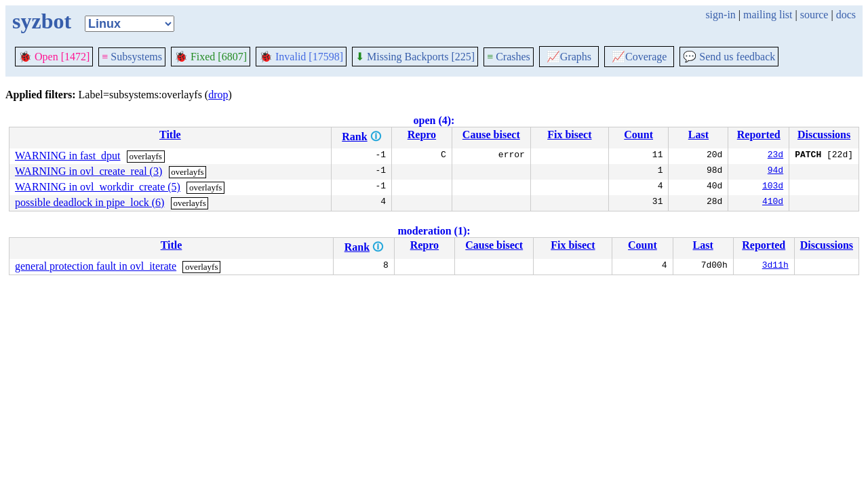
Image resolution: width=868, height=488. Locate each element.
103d (773, 187)
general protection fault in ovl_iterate (96, 266)
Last (698, 135)
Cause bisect (491, 135)
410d (773, 203)
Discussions (824, 135)
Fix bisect (569, 135)
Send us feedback (729, 57)
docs (846, 15)
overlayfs (146, 156)
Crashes (509, 57)
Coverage (639, 57)
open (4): (434, 120)
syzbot (42, 21)
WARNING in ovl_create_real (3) (88, 171)
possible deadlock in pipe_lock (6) (90, 202)
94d (775, 171)
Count (638, 135)
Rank (354, 137)
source (814, 15)
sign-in (720, 15)
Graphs (569, 57)
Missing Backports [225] (415, 57)
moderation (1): (434, 231)
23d (775, 156)
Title (170, 135)
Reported (759, 135)
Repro (422, 135)
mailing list (768, 15)
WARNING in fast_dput (68, 156)
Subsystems (132, 57)
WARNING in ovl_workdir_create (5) (98, 187)
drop (218, 95)
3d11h (775, 266)
